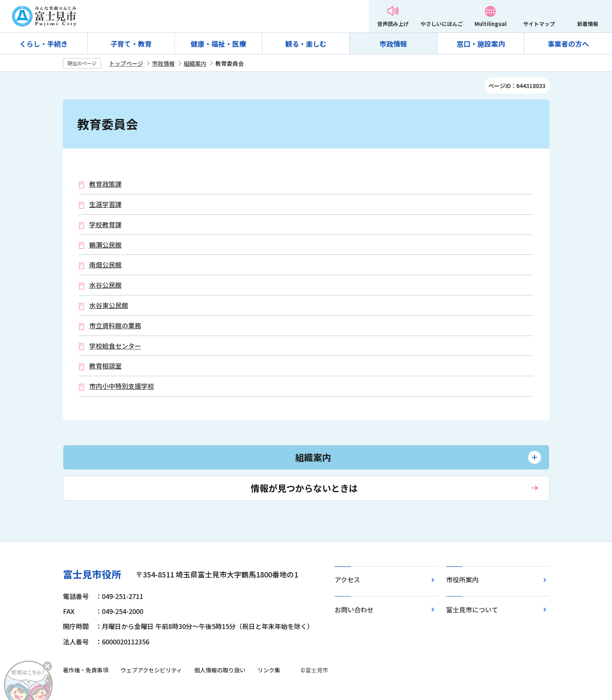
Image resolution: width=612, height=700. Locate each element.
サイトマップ (539, 24)
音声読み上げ (393, 24)
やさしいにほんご (442, 24)
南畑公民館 (105, 265)
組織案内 (195, 63)
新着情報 (588, 24)
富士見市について (472, 610)
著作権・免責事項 (86, 670)
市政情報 (393, 44)
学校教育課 (105, 225)
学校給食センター (115, 346)
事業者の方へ (568, 44)
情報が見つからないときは (304, 488)
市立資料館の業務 (115, 326)
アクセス (347, 579)
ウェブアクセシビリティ (151, 670)
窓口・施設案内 (481, 44)
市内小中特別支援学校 (122, 386)
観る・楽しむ (306, 44)
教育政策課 (105, 184)
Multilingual (491, 24)
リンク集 (269, 670)
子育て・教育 (131, 44)
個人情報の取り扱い (220, 670)
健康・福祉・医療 (218, 44)
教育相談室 (105, 366)
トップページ (126, 63)
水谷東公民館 (109, 305)
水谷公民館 (105, 285)
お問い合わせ (354, 610)
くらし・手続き (44, 44)
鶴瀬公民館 (105, 245)
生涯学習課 (105, 204)
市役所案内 (462, 579)
